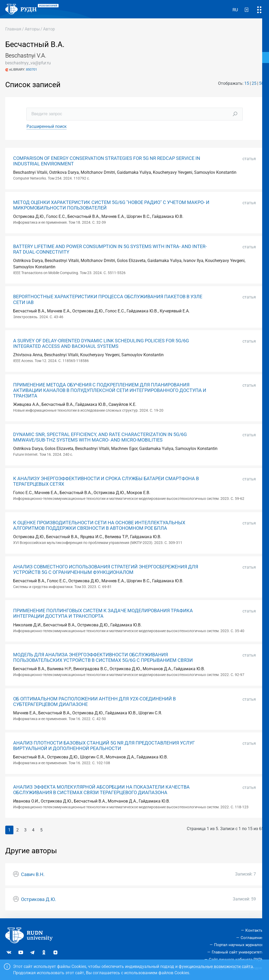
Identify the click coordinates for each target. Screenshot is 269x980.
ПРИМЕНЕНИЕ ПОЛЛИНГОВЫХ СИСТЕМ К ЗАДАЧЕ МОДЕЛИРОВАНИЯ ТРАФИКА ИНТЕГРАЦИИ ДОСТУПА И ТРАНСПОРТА (103, 613)
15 (247, 83)
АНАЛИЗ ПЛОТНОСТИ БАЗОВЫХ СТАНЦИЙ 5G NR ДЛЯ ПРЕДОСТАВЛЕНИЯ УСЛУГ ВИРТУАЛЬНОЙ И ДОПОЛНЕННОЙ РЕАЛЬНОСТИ (104, 746)
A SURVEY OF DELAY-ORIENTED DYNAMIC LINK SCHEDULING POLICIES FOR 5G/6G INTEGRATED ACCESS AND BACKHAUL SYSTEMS (101, 344)
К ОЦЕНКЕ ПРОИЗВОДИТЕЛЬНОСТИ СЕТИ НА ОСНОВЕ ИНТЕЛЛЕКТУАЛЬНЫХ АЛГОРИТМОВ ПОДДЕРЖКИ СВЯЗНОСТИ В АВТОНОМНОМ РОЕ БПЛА (99, 525)
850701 (32, 69)
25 (254, 83)
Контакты (255, 930)
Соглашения (252, 938)
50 (261, 83)
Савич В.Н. (33, 874)
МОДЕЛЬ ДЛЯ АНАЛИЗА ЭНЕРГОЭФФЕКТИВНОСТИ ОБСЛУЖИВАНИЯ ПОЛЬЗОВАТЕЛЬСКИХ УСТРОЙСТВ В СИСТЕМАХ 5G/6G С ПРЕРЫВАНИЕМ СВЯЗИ (103, 657)
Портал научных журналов (239, 945)
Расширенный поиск (47, 126)
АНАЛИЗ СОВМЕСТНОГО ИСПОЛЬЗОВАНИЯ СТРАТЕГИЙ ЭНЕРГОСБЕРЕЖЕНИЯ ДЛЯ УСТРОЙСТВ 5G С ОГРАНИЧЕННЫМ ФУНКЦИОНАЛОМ (106, 570)
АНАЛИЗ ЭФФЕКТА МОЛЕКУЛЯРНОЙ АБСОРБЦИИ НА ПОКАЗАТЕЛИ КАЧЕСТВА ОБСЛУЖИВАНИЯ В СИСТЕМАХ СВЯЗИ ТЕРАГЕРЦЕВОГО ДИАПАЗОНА (101, 790)
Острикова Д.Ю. (39, 899)
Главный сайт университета (238, 952)
